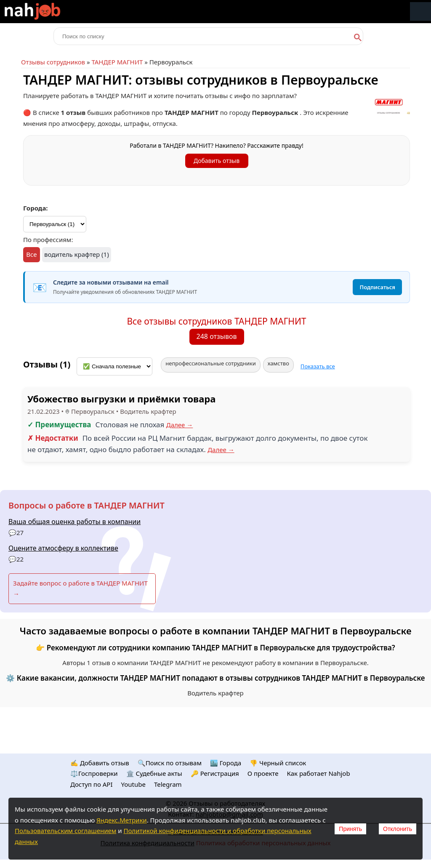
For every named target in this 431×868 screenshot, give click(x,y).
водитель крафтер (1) (77, 254)
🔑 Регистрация (215, 773)
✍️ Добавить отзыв (100, 763)
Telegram (168, 784)
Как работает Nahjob (318, 773)
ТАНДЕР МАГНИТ (117, 62)
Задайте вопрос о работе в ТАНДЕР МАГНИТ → (80, 588)
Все (31, 254)
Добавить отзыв (217, 161)
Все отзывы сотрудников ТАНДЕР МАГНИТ (216, 321)
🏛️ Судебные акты (154, 773)
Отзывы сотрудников (53, 62)
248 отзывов (217, 336)
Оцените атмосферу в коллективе (63, 548)
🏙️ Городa (226, 763)
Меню (420, 12)
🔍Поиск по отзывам (170, 763)
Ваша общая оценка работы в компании (74, 522)
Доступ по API (92, 784)
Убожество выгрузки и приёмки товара (121, 399)
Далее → (180, 425)
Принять (350, 829)
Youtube (133, 784)
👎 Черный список (278, 763)
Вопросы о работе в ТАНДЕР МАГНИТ (86, 505)
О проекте (263, 773)
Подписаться (377, 287)
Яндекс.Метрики (122, 820)
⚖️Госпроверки (94, 773)
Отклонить (398, 829)
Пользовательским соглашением (65, 831)
